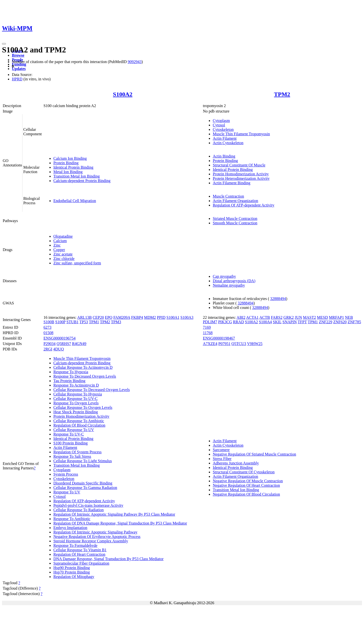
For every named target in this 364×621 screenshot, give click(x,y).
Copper (59, 250)
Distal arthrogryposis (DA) (234, 281)
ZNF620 (340, 322)
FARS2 (277, 317)
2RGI (48, 349)
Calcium (60, 241)
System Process (66, 474)
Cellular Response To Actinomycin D (83, 367)
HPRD (17, 79)
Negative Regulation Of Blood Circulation (246, 494)
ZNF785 (354, 322)
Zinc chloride (64, 259)
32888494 (278, 299)
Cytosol (219, 125)
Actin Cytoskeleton (228, 143)
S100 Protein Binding (71, 443)
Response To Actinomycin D (76, 385)
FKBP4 (137, 317)
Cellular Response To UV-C (75, 399)
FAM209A (122, 317)
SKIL (277, 322)
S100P (60, 322)
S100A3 (187, 317)
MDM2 (150, 317)
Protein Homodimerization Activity (241, 174)
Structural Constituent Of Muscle (239, 165)
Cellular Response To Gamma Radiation (85, 488)
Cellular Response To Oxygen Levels (83, 407)
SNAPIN (290, 322)
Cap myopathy (224, 276)
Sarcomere (221, 450)
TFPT (302, 322)
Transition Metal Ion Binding (76, 176)
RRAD (238, 322)
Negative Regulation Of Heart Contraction (246, 485)
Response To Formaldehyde (75, 545)
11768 (208, 333)
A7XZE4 (210, 344)
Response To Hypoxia (71, 372)
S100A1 (173, 317)
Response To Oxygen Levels (76, 403)
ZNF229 (325, 322)
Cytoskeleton (223, 129)
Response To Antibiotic (72, 519)
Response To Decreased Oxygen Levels (85, 376)
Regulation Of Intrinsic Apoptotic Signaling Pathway (95, 532)
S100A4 (265, 322)
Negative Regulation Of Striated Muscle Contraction (254, 454)
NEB (349, 317)
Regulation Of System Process (77, 452)
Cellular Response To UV (74, 430)
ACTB (265, 317)
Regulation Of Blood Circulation (79, 425)
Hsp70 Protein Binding (72, 572)
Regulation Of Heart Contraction (79, 554)
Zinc (57, 245)
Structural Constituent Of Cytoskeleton (244, 472)
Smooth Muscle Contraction (235, 223)
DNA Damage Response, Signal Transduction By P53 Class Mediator (108, 559)
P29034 (50, 344)
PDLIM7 (210, 322)
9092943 (135, 62)
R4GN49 (79, 344)
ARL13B (84, 317)
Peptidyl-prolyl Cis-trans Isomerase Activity (88, 505)
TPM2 (282, 94)
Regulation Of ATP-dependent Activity (244, 205)
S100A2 (123, 94)
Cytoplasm (221, 121)
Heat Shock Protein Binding (76, 412)
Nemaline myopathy (229, 285)
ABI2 (241, 317)
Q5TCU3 (239, 344)
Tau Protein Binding (69, 381)
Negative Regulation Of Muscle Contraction (248, 481)
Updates (19, 69)
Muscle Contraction (228, 196)
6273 (47, 327)
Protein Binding (66, 163)
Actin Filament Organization (236, 201)
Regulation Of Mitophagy (74, 577)
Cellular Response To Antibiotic (79, 421)
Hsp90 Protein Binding (72, 568)
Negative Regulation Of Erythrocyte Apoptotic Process (97, 537)
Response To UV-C (69, 434)
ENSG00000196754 (60, 338)
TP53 (84, 322)
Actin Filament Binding (232, 183)
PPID (161, 317)
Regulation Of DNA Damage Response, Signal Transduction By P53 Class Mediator (120, 523)
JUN (298, 317)
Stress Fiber (222, 459)
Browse (18, 55)
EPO (108, 317)
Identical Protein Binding (73, 167)
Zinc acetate (63, 254)
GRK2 (289, 317)
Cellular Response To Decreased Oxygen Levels (92, 390)
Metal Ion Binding (68, 172)
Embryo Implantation (70, 528)
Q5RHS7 (64, 344)
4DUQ (59, 349)
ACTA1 (252, 317)
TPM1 (94, 322)
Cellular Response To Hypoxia (78, 394)
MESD (322, 317)
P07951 (225, 344)
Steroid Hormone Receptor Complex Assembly (91, 541)
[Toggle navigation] (4, 44)
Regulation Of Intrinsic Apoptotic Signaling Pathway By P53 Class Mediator (114, 514)
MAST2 (309, 317)
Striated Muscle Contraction (235, 218)
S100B (49, 322)
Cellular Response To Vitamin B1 (80, 550)
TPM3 (116, 322)
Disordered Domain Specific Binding (83, 483)
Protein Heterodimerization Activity (241, 178)
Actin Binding (224, 156)
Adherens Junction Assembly (236, 463)
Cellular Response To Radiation (78, 510)
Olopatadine (63, 236)
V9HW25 (255, 344)
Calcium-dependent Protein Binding (82, 181)
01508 (48, 333)
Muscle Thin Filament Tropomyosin (241, 134)
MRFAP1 (336, 317)
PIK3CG (225, 322)
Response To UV (67, 492)
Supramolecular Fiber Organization (81, 563)
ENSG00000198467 (219, 338)
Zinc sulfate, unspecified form (77, 263)
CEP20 (98, 317)
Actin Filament (225, 138)
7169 (207, 327)
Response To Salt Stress (72, 456)
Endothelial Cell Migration (75, 201)
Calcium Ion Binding (70, 158)
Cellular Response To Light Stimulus (83, 461)
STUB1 (73, 322)
